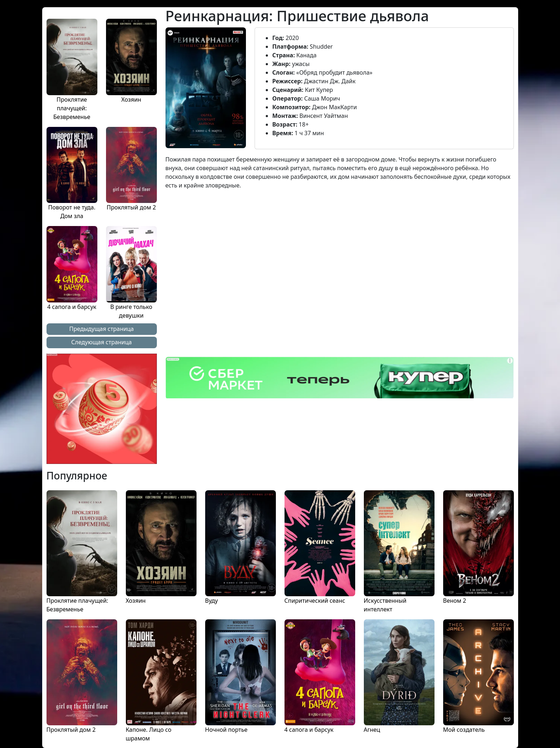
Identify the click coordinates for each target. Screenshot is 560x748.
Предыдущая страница (102, 329)
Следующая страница (102, 342)
